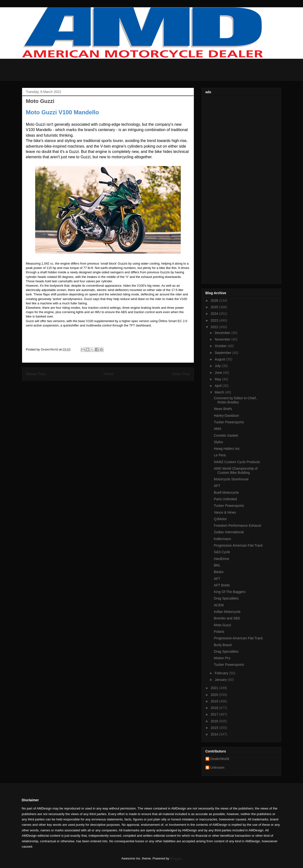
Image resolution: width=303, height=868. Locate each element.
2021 (215, 688)
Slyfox (218, 442)
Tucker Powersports (229, 422)
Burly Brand (223, 645)
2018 (215, 708)
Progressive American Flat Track (238, 545)
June (219, 373)
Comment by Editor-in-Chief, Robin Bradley (235, 400)
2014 (215, 734)
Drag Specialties (226, 598)
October (221, 346)
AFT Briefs (222, 585)
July (218, 366)
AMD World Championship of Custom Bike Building (236, 471)
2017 (215, 714)
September (223, 353)
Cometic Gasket (226, 435)
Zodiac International (229, 532)
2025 (215, 307)
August (220, 359)
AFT (217, 486)
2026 (215, 300)
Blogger (175, 858)
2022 (215, 327)
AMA (217, 429)
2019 (215, 701)
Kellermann (222, 539)
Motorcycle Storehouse (231, 479)
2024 (215, 314)
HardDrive (221, 559)
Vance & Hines (225, 512)
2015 (215, 728)
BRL (217, 565)
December (223, 333)
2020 (215, 695)
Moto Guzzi (222, 625)
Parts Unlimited (225, 499)
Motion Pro (222, 658)
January (221, 680)
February (222, 673)
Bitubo (219, 572)
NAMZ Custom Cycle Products (237, 462)
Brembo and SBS (227, 618)
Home (109, 374)
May (218, 379)
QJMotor (220, 519)
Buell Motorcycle (226, 492)
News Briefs (223, 409)
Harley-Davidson (226, 416)
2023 (215, 320)
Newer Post (36, 374)
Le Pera (220, 455)
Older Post (181, 374)
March (220, 392)
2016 (215, 721)
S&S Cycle (222, 552)
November (223, 339)
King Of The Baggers (229, 592)
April (219, 386)
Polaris (219, 632)
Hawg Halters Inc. (227, 449)
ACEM (219, 605)
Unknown (217, 768)
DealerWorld (220, 759)
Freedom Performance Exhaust (237, 526)
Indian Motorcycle (227, 612)
